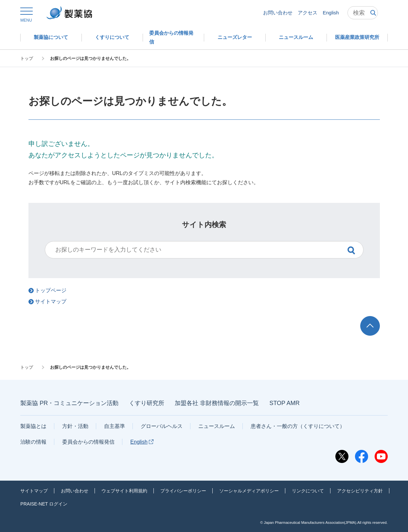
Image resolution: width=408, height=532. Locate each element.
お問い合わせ (278, 13)
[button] (26, 15)
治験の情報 (33, 442)
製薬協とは (33, 426)
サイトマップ (34, 491)
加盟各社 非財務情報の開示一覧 (217, 403)
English (331, 13)
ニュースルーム (217, 426)
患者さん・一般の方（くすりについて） (298, 426)
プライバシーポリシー (183, 491)
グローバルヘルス (162, 426)
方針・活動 (75, 426)
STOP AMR (284, 403)
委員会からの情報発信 (88, 442)
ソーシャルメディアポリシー (249, 491)
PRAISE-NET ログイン (44, 504)
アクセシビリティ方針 (360, 491)
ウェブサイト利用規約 (124, 491)
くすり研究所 (147, 403)
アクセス (308, 13)
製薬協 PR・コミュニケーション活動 (69, 403)
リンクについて (308, 491)
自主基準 (115, 426)
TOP (376, 319)
